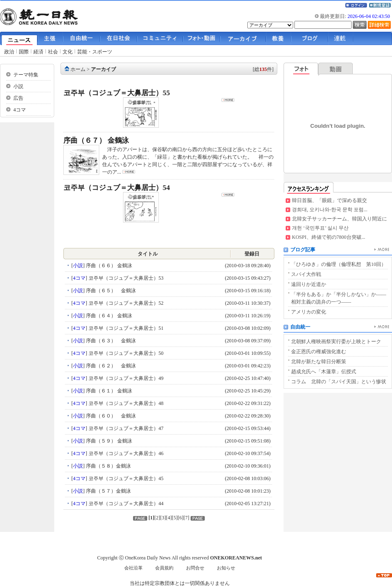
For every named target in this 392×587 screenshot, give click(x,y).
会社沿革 (133, 568)
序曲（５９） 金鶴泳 (108, 441)
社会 (53, 52)
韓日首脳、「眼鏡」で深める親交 (329, 200)
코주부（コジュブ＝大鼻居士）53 (125, 278)
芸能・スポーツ (95, 52)
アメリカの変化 (309, 312)
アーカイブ (103, 69)
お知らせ (226, 568)
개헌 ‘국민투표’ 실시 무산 (320, 228)
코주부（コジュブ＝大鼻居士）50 (125, 353)
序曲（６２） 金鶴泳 (110, 366)
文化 (68, 52)
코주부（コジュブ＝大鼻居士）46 (125, 453)
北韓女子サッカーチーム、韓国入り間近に (339, 219)
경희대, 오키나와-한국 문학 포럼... (330, 210)
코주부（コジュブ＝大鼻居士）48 (125, 403)
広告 (18, 98)
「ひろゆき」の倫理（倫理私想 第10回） (339, 264)
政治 (9, 52)
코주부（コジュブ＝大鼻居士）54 (117, 188)
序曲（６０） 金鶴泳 (110, 416)
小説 (18, 86)
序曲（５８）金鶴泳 (108, 466)
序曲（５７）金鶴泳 (108, 491)
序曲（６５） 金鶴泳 (110, 291)
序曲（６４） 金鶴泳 (108, 316)
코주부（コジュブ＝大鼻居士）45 (125, 478)
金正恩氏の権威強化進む (319, 352)
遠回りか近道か (309, 284)
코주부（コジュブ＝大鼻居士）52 (125, 303)
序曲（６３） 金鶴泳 (110, 341)
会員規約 (164, 568)
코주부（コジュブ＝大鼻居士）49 (125, 378)
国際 (24, 52)
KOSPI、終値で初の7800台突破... (329, 237)
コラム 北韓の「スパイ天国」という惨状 (339, 382)
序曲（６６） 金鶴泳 (108, 266)
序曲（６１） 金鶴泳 (108, 391)
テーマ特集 (26, 75)
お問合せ (195, 568)
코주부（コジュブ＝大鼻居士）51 (125, 328)
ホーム (78, 69)
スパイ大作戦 (306, 274)
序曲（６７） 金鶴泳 (96, 140)
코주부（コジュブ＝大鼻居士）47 (125, 428)
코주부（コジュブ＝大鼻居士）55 (117, 93)
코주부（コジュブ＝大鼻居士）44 (125, 504)
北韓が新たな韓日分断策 (319, 362)
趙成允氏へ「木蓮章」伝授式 (324, 372)
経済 (38, 52)
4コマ (20, 110)
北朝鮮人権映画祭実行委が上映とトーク (336, 342)
